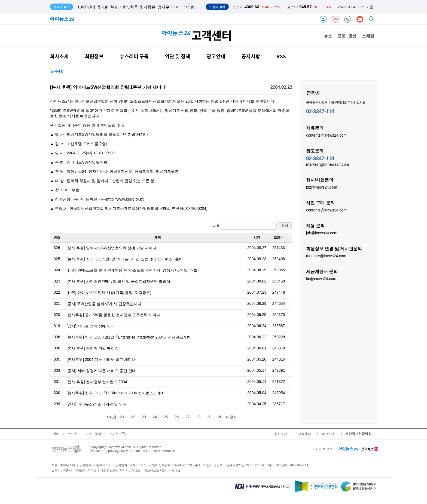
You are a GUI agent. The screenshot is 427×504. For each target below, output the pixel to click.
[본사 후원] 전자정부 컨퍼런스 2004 (97, 382)
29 (209, 417)
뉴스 (328, 36)
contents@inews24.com (326, 135)
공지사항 (251, 56)
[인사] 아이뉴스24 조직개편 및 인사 (97, 404)
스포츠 (72, 434)
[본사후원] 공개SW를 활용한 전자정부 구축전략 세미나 (113, 315)
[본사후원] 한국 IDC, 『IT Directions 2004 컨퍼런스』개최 (116, 393)
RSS (281, 56)
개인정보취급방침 (358, 434)
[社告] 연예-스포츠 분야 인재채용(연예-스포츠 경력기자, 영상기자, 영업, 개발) (132, 270)
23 (144, 417)
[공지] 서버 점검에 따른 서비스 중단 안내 (101, 371)
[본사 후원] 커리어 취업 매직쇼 (92, 348)
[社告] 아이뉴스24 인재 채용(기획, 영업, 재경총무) (109, 293)
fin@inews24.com (321, 278)
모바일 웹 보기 (322, 449)
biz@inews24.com (322, 187)
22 (133, 417)
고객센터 (304, 434)
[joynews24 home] (370, 449)
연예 (56, 434)
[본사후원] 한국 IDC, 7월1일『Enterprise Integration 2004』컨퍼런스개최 (129, 337)
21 (122, 417)
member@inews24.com (326, 256)
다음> (231, 417)
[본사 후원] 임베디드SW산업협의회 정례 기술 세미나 (111, 248)
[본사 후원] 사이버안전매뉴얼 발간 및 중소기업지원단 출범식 (118, 281)
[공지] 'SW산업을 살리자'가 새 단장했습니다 (104, 304)
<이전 (111, 417)
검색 (285, 226)
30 (220, 417)
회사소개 (59, 56)
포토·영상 (347, 36)
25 (166, 417)
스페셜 (368, 36)
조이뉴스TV (118, 434)
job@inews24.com (322, 233)
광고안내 (216, 56)
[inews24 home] (348, 449)
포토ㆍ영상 (93, 434)
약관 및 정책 (178, 56)
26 (177, 417)
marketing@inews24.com (327, 164)
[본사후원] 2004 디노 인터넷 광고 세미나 (101, 359)
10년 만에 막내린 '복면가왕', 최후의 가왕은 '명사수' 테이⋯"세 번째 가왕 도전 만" (151, 7)
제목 (245, 226)
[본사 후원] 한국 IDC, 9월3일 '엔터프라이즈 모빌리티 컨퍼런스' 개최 (124, 259)
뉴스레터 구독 (134, 56)
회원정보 (94, 56)
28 (199, 417)
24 (155, 417)
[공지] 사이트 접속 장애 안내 (91, 326)
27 (188, 417)
